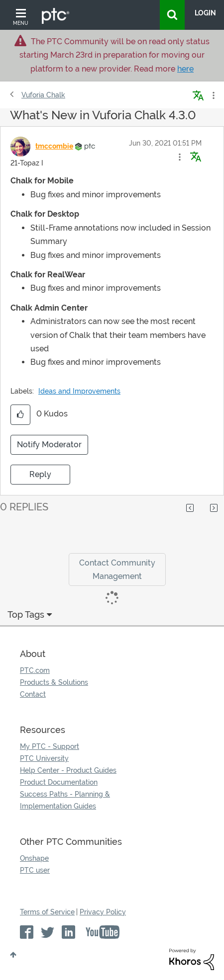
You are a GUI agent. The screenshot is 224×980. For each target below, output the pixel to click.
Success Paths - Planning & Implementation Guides (65, 800)
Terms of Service (47, 912)
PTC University (44, 758)
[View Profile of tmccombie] (54, 146)
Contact (33, 694)
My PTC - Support (50, 746)
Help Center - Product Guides (68, 770)
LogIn (205, 13)
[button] (180, 157)
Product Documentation (59, 782)
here (185, 69)
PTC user (35, 870)
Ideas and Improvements (79, 391)
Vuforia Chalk (43, 95)
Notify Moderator (49, 445)
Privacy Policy (103, 912)
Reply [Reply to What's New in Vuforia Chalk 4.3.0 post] (40, 474)
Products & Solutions (54, 682)
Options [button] (213, 95)
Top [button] (13, 955)
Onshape (34, 858)
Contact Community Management (117, 570)
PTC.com (35, 670)
